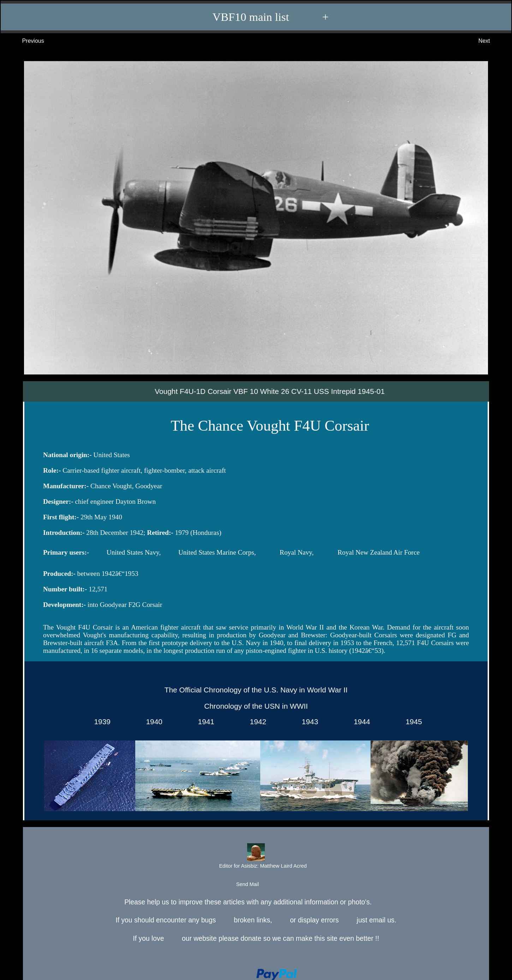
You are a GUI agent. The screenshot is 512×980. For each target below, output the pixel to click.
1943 (308, 722)
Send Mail (255, 885)
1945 (412, 722)
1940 (152, 722)
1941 (204, 722)
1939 (100, 722)
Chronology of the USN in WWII (256, 706)
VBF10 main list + (260, 17)
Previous (26, 41)
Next (491, 41)
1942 (256, 722)
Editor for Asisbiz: (256, 857)
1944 (360, 722)
